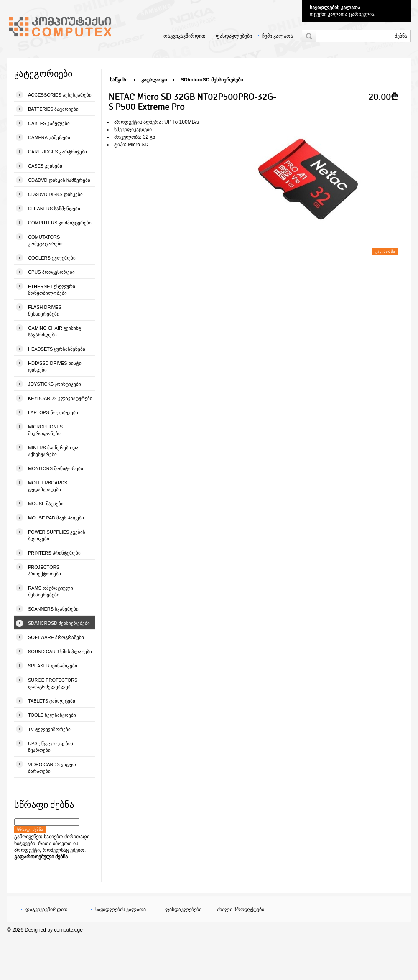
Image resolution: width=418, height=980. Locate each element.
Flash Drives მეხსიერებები (45, 311)
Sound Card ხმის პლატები (60, 652)
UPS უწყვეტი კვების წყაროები (51, 747)
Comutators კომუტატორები (45, 240)
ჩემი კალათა (278, 36)
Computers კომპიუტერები (60, 223)
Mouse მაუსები (46, 504)
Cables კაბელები (49, 123)
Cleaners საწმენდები (54, 209)
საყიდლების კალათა (335, 8)
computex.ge (68, 930)
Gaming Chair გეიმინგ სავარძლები (55, 331)
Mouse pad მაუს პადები (56, 518)
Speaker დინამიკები (53, 666)
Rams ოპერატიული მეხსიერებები (51, 591)
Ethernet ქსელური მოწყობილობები (52, 290)
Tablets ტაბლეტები (52, 701)
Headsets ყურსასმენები (57, 349)
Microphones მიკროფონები (45, 430)
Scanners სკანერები (53, 609)
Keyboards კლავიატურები (60, 398)
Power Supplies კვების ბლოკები (57, 535)
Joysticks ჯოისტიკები (55, 384)
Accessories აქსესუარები (60, 95)
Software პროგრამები (56, 637)
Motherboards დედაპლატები (48, 486)
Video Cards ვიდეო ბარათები (52, 768)
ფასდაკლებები (234, 36)
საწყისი (119, 80)
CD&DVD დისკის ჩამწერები (59, 180)
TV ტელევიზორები (49, 729)
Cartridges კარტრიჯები (57, 152)
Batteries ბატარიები (53, 109)
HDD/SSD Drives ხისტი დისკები (55, 367)
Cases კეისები (45, 166)
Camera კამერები (49, 137)
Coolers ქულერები (52, 258)
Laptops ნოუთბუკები (53, 412)
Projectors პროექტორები (45, 570)
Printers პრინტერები (54, 553)
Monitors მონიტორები (56, 468)
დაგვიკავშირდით (185, 36)
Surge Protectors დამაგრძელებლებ (53, 683)
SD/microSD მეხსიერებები (59, 623)
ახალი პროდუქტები (241, 909)
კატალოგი (154, 80)
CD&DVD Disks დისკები (55, 194)
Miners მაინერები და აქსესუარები (53, 451)
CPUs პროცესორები (51, 272)
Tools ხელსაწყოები (52, 715)
